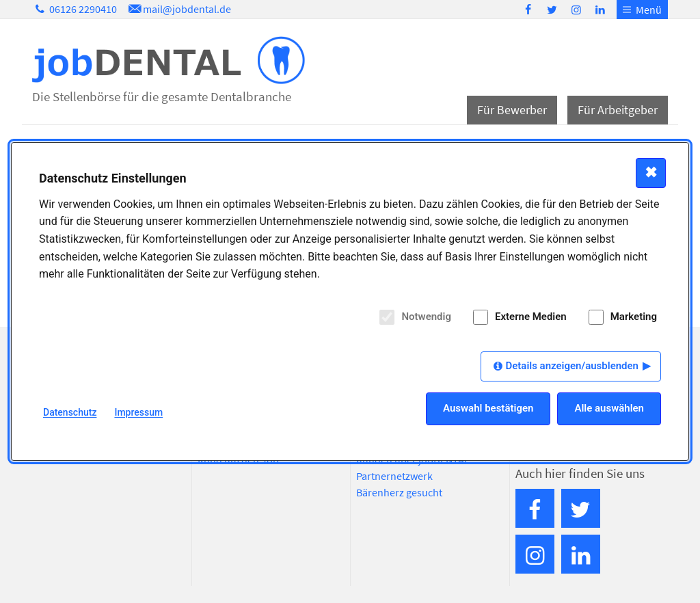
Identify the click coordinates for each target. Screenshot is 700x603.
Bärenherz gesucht (399, 492)
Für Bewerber (512, 110)
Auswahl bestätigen (488, 408)
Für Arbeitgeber (618, 110)
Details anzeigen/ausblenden (572, 366)
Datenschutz (70, 412)
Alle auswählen (609, 408)
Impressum (138, 412)
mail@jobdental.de (178, 9)
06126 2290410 (75, 9)
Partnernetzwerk (394, 476)
